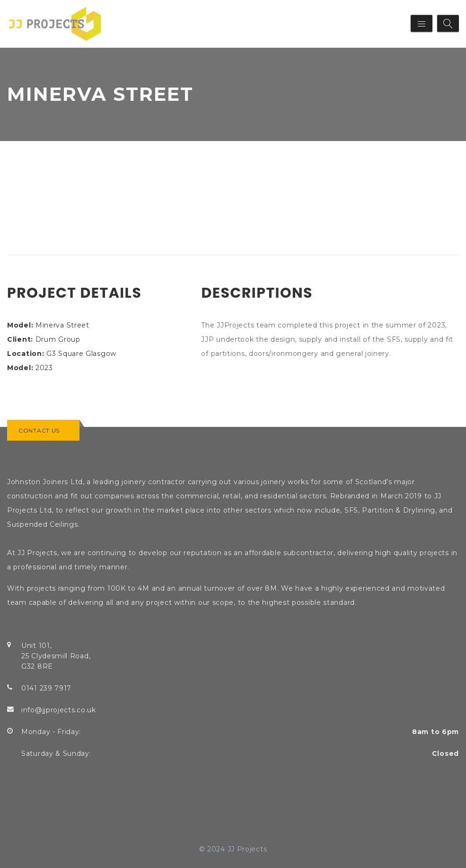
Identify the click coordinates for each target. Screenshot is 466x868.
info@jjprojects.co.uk (59, 710)
